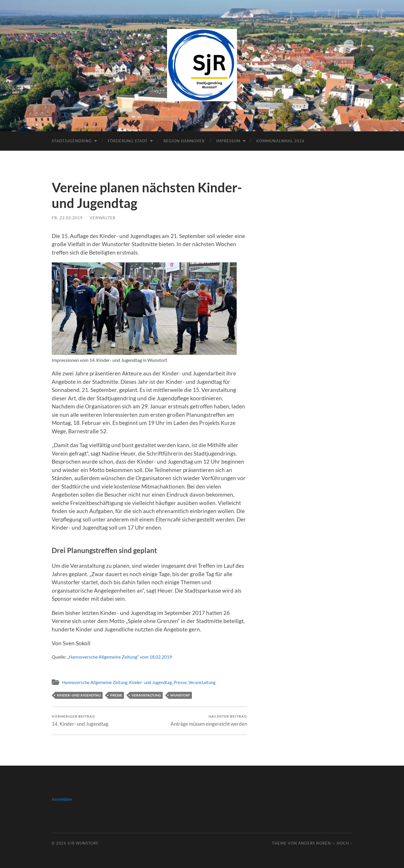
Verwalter (103, 218)
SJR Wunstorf (83, 843)
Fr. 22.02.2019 (67, 218)
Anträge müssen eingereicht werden (209, 720)
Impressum (228, 141)
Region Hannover (184, 141)
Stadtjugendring (72, 141)
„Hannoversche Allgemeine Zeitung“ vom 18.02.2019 (119, 657)
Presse (180, 682)
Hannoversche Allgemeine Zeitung (95, 682)
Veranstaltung (202, 682)
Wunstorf (180, 695)
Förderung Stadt (128, 141)
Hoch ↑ (344, 843)
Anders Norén (315, 843)
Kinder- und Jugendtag (151, 682)
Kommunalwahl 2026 (280, 141)
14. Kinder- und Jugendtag (80, 720)
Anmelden (62, 799)
